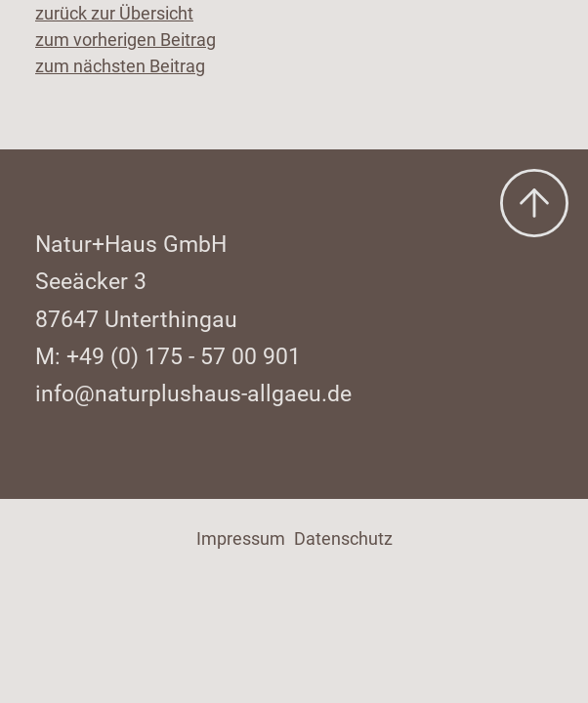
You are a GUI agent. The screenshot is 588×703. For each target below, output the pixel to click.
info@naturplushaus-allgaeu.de (193, 393)
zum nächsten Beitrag (120, 66)
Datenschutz (343, 538)
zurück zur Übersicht (114, 13)
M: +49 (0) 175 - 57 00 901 (168, 356)
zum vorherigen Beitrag (126, 40)
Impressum (241, 538)
